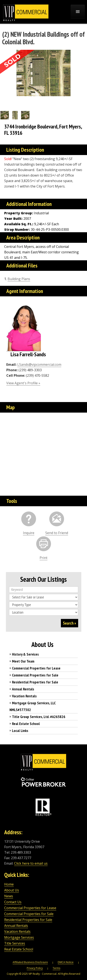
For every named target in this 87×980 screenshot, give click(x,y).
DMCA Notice (66, 962)
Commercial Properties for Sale (35, 675)
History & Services (25, 654)
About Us (12, 890)
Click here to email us (31, 863)
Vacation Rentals (24, 696)
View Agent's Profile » (23, 383)
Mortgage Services (19, 937)
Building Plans (19, 279)
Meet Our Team (23, 661)
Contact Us (13, 902)
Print (43, 558)
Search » (70, 623)
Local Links (20, 731)
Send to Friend (57, 533)
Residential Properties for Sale (35, 682)
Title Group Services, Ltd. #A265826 (39, 717)
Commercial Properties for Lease (36, 668)
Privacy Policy (35, 968)
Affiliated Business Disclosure (30, 962)
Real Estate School (26, 724)
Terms (56, 968)
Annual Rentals (23, 689)
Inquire (29, 533)
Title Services (15, 943)
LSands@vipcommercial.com (39, 364)
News (9, 896)
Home (9, 884)
